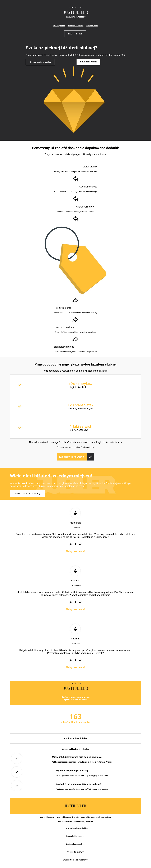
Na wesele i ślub (75, 34)
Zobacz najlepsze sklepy (27, 494)
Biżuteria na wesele (88, 62)
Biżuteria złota (92, 26)
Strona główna (59, 26)
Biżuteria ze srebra (75, 26)
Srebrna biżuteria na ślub (40, 62)
